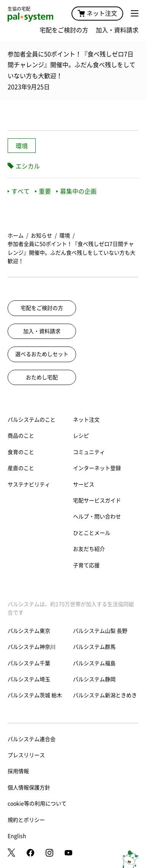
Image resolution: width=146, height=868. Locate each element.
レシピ (81, 436)
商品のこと (21, 436)
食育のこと (21, 452)
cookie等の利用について (37, 804)
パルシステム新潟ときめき (105, 695)
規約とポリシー (26, 820)
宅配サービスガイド (97, 501)
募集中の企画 (76, 191)
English (17, 836)
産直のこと (21, 468)
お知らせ (41, 236)
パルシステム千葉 (29, 663)
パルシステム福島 (94, 663)
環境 (22, 146)
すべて (19, 191)
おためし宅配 (42, 377)
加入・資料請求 (117, 30)
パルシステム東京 (29, 631)
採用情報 (18, 771)
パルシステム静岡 (94, 679)
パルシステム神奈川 (32, 647)
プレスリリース (26, 755)
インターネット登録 (97, 468)
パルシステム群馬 (94, 647)
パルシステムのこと (32, 420)
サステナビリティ (29, 485)
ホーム (16, 236)
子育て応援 (86, 565)
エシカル (28, 166)
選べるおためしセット (42, 354)
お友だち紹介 (89, 549)
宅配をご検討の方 (64, 30)
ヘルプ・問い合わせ (97, 517)
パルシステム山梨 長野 (100, 631)
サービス (84, 485)
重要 (43, 191)
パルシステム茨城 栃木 (35, 695)
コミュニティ (89, 452)
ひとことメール (92, 533)
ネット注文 (97, 13)
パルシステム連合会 (32, 739)
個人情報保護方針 (29, 788)
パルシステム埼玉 (29, 679)
